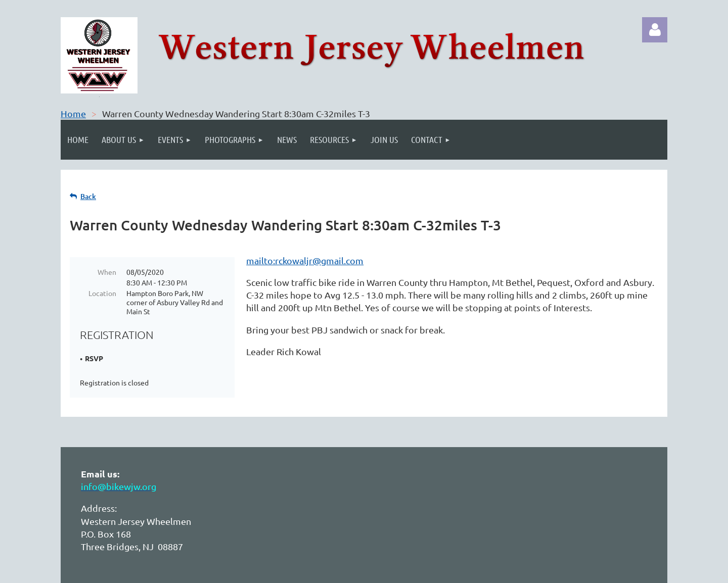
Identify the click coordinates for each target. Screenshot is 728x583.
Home (73, 113)
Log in (655, 30)
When (107, 272)
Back (88, 196)
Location (102, 293)
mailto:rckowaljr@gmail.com (305, 260)
